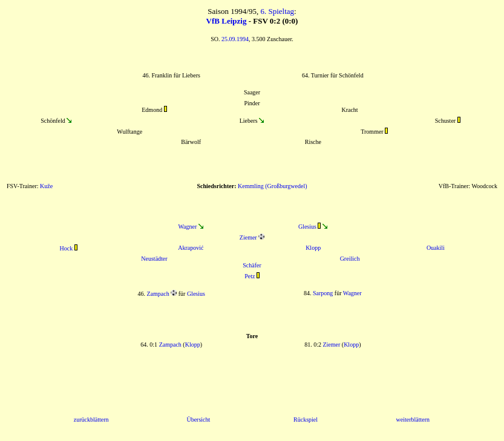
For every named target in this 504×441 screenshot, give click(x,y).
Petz (250, 276)
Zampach (158, 294)
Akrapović (191, 248)
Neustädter (154, 259)
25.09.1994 (235, 39)
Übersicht (198, 420)
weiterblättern (413, 420)
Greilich (350, 259)
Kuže (46, 186)
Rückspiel (306, 420)
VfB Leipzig (227, 21)
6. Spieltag (277, 11)
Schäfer (252, 265)
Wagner (187, 227)
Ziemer (248, 237)
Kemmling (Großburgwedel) (273, 186)
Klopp (313, 248)
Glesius (307, 227)
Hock (67, 248)
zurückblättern (91, 420)
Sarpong (323, 293)
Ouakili (436, 248)
